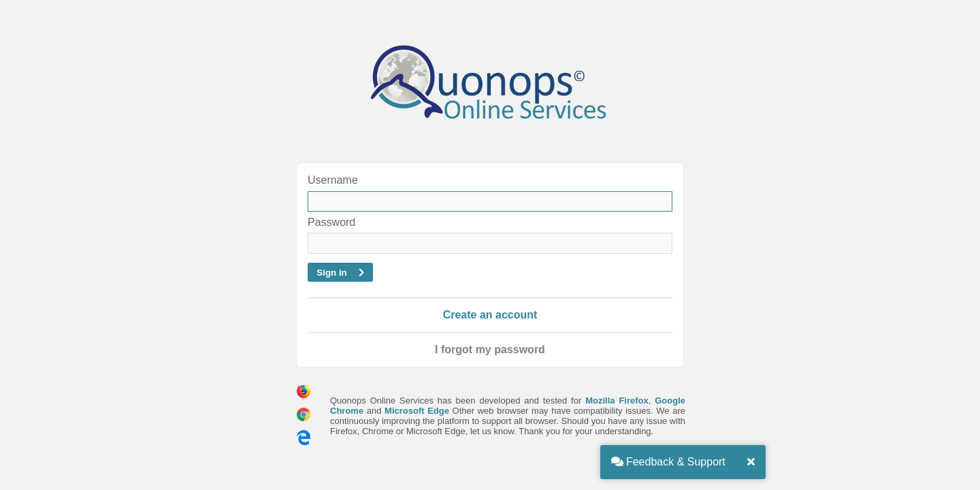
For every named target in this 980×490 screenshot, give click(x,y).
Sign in (340, 273)
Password (331, 222)
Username (333, 180)
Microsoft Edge (417, 411)
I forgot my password (490, 349)
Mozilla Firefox (617, 401)
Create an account (490, 315)
